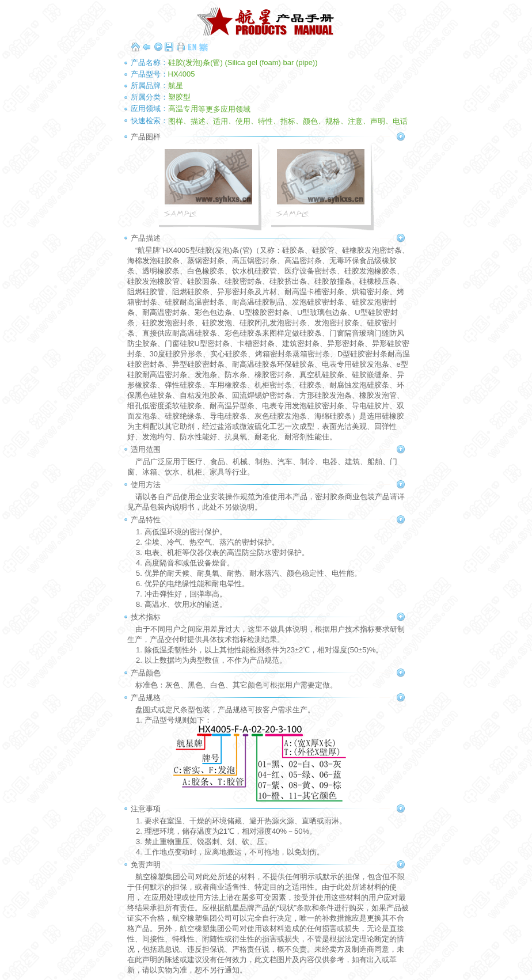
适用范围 (146, 449)
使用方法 (146, 485)
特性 (265, 121)
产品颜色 (146, 673)
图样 (176, 121)
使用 (243, 121)
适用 (221, 121)
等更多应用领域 (224, 109)
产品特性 (146, 520)
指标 (288, 121)
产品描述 (146, 238)
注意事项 (146, 809)
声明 (378, 121)
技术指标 (146, 617)
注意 (355, 121)
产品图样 (146, 137)
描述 (198, 121)
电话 (400, 121)
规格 (333, 121)
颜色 (310, 121)
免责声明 (146, 865)
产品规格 (146, 698)
